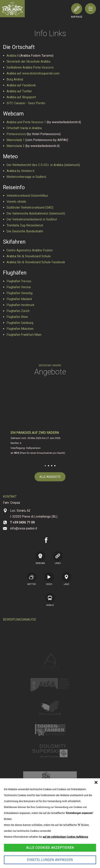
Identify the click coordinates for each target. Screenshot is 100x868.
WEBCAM (40, 558)
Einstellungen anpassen (50, 860)
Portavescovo (17, 134)
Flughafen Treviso (19, 281)
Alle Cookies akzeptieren (50, 848)
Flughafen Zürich (18, 311)
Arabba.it (13, 56)
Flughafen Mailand (19, 299)
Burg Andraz (15, 79)
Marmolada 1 (16, 140)
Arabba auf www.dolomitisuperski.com (33, 73)
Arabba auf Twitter (19, 91)
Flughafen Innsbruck (20, 305)
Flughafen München (20, 329)
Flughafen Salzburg (20, 323)
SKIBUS (50, 600)
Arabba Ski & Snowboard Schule (29, 256)
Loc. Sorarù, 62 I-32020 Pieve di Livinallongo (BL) (34, 514)
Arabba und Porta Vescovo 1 (27, 122)
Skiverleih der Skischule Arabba (28, 62)
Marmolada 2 (16, 146)
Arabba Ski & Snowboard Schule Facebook (36, 262)
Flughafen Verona (19, 287)
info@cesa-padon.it (24, 528)
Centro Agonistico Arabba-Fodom (30, 250)
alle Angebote (50, 477)
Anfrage (77, 17)
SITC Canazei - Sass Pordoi (26, 103)
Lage (67, 579)
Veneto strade (16, 202)
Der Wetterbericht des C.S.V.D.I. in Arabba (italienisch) (43, 165)
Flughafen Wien (17, 317)
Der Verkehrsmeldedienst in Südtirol (32, 219)
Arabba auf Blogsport (21, 97)
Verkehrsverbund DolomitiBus (27, 196)
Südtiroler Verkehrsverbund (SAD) (30, 207)
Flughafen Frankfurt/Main (24, 335)
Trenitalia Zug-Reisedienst (25, 225)
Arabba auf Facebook (21, 85)
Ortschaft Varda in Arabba (24, 128)
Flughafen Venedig (20, 293)
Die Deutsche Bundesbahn (25, 231)
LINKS (58, 558)
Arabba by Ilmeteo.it (20, 171)
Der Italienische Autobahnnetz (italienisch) (36, 213)
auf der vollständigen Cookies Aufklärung (65, 837)
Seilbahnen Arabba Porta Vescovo (30, 67)
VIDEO (49, 579)
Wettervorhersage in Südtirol (26, 177)
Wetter (32, 579)
